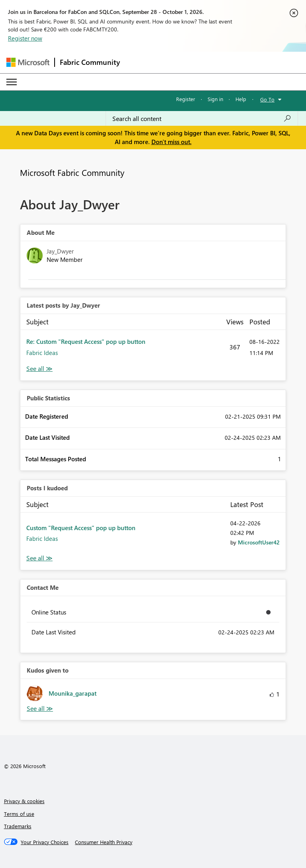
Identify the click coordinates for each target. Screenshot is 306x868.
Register (186, 99)
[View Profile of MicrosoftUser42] (259, 542)
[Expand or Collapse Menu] (12, 82)
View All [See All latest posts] (39, 369)
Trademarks (18, 826)
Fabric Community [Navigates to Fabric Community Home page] (90, 62)
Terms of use (19, 814)
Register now (25, 38)
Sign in (215, 99)
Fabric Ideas (42, 353)
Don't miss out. (172, 142)
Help (241, 99)
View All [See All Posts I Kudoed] (39, 558)
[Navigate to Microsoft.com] (28, 62)
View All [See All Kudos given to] (40, 709)
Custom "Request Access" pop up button (81, 528)
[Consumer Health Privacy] (104, 842)
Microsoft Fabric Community (72, 172)
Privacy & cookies (24, 801)
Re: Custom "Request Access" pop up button (86, 341)
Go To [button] (267, 99)
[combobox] (202, 119)
